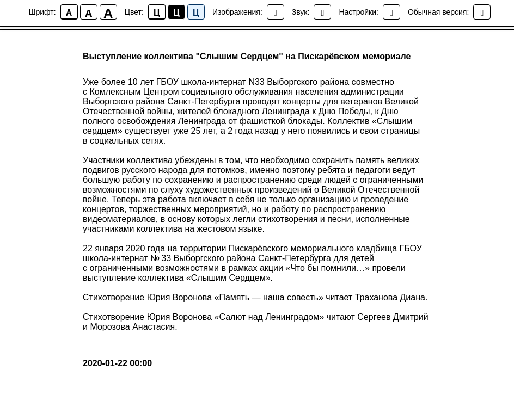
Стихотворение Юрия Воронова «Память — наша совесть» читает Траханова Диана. (255, 297)
